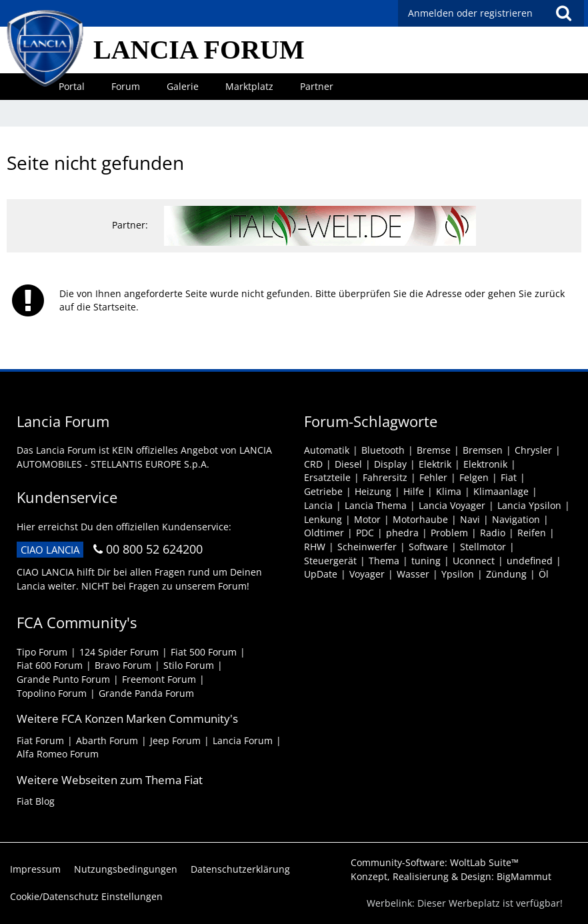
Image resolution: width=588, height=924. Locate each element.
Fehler (433, 477)
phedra (402, 533)
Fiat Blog (36, 801)
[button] (563, 13)
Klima (449, 491)
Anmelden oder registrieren (470, 13)
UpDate (321, 574)
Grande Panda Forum (146, 693)
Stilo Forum (189, 665)
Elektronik (485, 464)
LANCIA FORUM (199, 50)
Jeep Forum (175, 740)
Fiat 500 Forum (204, 652)
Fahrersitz (385, 477)
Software (428, 547)
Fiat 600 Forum (50, 665)
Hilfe (414, 491)
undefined (530, 561)
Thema (384, 561)
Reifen (532, 533)
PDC (365, 533)
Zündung (506, 574)
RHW (315, 547)
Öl (544, 574)
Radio (493, 533)
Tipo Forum (42, 652)
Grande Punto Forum (63, 679)
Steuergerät (330, 561)
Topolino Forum (52, 693)
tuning (426, 561)
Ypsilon (458, 574)
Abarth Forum (107, 740)
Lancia (318, 505)
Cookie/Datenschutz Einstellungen (86, 896)
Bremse (434, 450)
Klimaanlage (501, 491)
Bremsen (483, 450)
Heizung (373, 491)
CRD (313, 464)
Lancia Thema (376, 505)
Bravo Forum (123, 665)
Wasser (413, 574)
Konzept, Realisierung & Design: (451, 876)
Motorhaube (420, 519)
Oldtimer (324, 533)
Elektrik (435, 464)
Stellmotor (483, 547)
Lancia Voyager (452, 505)
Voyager (367, 574)
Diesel (348, 464)
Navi (470, 519)
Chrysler (533, 450)
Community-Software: (435, 862)
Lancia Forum (243, 740)
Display (390, 464)
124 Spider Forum (119, 652)
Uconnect (474, 561)
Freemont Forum (159, 679)
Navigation (516, 519)
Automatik (327, 450)
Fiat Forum (40, 740)
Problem (449, 533)
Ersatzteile (327, 477)
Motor (367, 519)
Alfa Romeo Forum (58, 754)
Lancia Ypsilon (529, 505)
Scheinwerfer (367, 547)
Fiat (509, 477)
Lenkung (323, 519)
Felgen (474, 477)
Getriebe (323, 491)
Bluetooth (383, 450)
